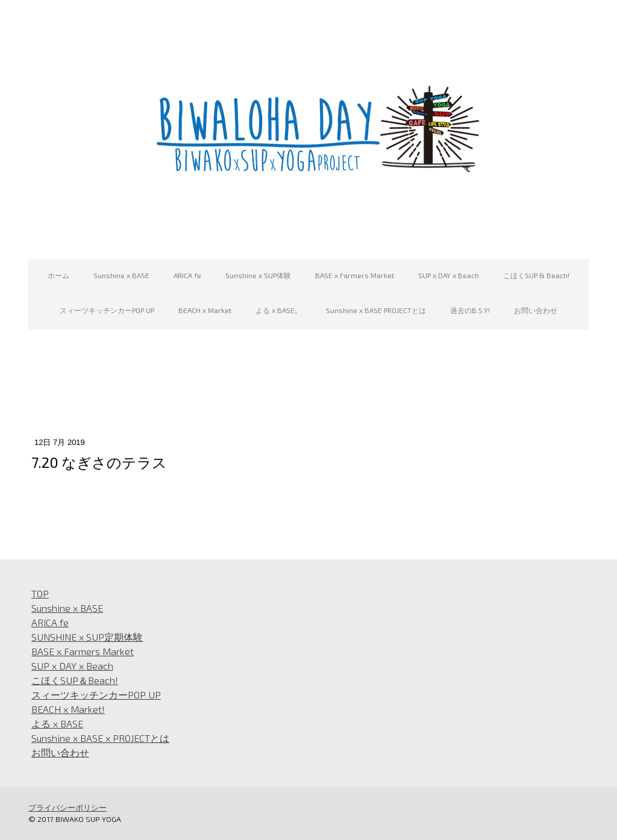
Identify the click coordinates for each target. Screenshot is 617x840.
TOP (40, 593)
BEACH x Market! (68, 709)
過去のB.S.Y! (470, 310)
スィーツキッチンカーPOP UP (107, 310)
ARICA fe (187, 275)
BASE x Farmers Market (355, 275)
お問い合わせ (536, 310)
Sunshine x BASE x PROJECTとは (100, 738)
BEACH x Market (205, 310)
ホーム (58, 275)
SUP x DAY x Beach (449, 275)
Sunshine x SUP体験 (258, 275)
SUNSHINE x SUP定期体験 (87, 637)
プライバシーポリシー (67, 807)
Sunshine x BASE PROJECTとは (376, 310)
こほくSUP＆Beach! (75, 680)
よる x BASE (57, 723)
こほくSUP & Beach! (536, 275)
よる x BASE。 (279, 310)
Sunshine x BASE (121, 275)
